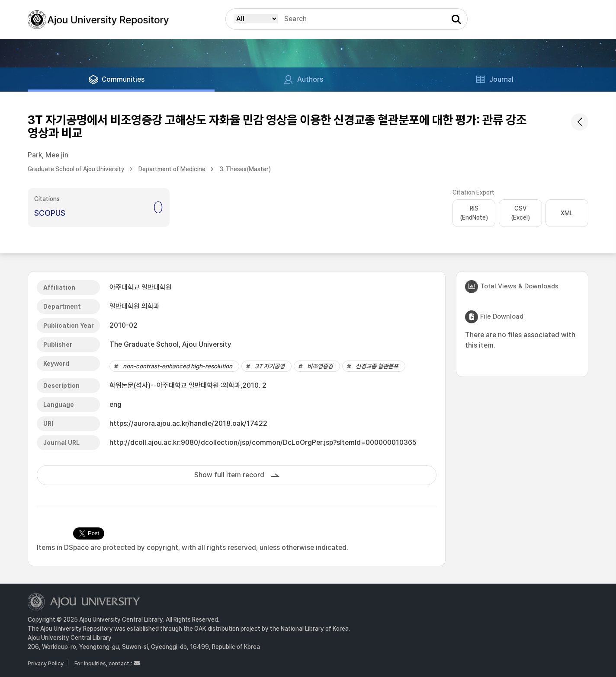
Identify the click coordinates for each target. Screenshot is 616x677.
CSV (520, 214)
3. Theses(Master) (245, 169)
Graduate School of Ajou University (76, 169)
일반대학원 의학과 (135, 306)
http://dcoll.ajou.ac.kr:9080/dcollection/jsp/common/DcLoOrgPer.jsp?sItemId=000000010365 (263, 442)
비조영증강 (320, 366)
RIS (474, 214)
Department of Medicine (172, 169)
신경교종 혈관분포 (377, 366)
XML (567, 213)
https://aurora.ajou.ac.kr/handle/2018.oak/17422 (188, 423)
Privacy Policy (46, 663)
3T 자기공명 (270, 366)
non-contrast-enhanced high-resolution (178, 366)
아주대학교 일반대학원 (141, 287)
